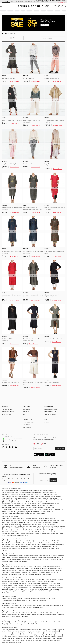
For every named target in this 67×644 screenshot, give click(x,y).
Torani (40, 509)
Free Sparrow (22, 615)
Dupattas (29, 559)
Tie (43, 574)
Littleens (43, 615)
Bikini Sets (60, 558)
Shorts (26, 569)
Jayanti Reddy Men (56, 534)
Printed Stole (6, 593)
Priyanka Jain (30, 507)
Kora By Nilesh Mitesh (22, 535)
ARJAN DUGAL (17, 528)
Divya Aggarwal (50, 506)
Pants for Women (43, 558)
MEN (12, 1)
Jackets (9, 559)
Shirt (8, 607)
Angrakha (28, 570)
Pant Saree (5, 561)
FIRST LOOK (5, 417)
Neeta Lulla (45, 504)
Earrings (11, 580)
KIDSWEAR (29, 1)
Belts (50, 587)
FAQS (45, 419)
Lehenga (19, 598)
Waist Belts (23, 589)
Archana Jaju (7, 511)
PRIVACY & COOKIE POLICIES (52, 417)
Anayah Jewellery (42, 545)
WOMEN (6, 1)
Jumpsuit (52, 570)
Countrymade (29, 518)
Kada (35, 587)
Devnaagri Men (26, 524)
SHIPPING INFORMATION (50, 409)
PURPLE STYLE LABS (7, 409)
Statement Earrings (30, 585)
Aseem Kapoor (41, 513)
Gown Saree (59, 559)
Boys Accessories (38, 607)
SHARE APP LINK (60, 448)
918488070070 (61, 2)
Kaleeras (60, 580)
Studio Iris (50, 511)
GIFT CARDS (26, 417)
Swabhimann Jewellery (53, 543)
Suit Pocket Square (8, 569)
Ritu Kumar (37, 500)
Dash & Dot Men (11, 518)
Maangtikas (53, 580)
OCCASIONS (26, 425)
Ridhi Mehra (31, 494)
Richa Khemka (21, 511)
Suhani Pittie (40, 548)
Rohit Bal (44, 500)
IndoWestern (41, 572)
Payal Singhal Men (46, 530)
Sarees (24, 556)
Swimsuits (22, 559)
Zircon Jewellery (33, 583)
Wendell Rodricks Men (27, 534)
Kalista (24, 496)
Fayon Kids (5, 613)
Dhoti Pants (33, 558)
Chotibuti (26, 613)
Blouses (42, 559)
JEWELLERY (20, 1)
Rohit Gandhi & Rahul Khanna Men (36, 532)
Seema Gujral (7, 502)
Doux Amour (59, 545)
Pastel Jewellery (44, 583)
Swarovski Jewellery (21, 583)
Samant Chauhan (31, 506)
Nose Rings (46, 580)
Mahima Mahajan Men (19, 530)
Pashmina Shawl (44, 591)
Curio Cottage (6, 541)
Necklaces (5, 580)
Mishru (53, 496)
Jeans (59, 569)
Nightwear (36, 559)
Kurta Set (48, 598)
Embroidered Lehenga (29, 598)
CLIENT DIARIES (27, 427)
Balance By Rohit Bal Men (42, 534)
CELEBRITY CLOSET (28, 419)
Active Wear (31, 574)
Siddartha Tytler (17, 502)
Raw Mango (6, 490)
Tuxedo (22, 570)
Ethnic (29, 572)
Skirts (4, 559)
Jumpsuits (15, 559)
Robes (22, 569)
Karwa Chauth (28, 624)
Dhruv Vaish (20, 518)
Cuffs (17, 580)
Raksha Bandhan (30, 622)
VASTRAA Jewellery (20, 543)
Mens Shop (5, 574)
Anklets (34, 581)
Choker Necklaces (17, 587)
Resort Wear (53, 558)
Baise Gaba (23, 494)
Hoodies (17, 569)
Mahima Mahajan (45, 496)
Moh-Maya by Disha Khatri (25, 541)
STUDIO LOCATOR (7, 414)
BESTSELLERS (26, 409)
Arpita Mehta (17, 509)
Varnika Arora (38, 541)
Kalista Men (48, 528)
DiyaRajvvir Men (27, 528)
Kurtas (31, 567)
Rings (27, 580)
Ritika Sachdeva (50, 548)
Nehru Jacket (13, 567)
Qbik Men (17, 526)
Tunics (13, 558)
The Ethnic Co (31, 522)
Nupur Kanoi (6, 498)
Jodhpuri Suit (15, 570)
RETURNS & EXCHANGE (50, 412)
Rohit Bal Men (48, 520)
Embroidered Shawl (56, 591)
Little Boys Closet (45, 613)
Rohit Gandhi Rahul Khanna (10, 504)
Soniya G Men (6, 534)
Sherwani (25, 567)
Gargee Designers (38, 528)
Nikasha (31, 504)
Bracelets (22, 580)
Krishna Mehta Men (15, 524)
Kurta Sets (18, 556)
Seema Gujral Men (52, 532)
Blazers (37, 569)
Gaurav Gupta (46, 502)
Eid (23, 622)
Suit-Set (43, 569)
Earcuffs (4, 581)
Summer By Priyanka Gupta (10, 494)
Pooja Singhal (24, 490)
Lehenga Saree (50, 559)
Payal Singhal (36, 502)
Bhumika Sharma (20, 506)
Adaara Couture (41, 511)
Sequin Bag (28, 591)
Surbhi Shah (40, 506)
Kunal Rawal (7, 522)
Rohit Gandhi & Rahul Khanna (56, 500)
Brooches (48, 574)
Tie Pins (57, 567)
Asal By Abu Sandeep (8, 492)
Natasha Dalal (14, 490)
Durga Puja (5, 624)
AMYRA (55, 547)
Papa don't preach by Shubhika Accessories (15, 548)
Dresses (48, 556)
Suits (35, 567)
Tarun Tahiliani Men (8, 526)
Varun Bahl (37, 504)
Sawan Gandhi (27, 509)
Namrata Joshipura (8, 506)
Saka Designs (50, 615)
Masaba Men (30, 530)
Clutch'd (4, 543)
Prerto (57, 548)
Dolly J (17, 492)
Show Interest (14, 81)
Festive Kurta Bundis (52, 572)
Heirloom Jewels (42, 581)
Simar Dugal (46, 509)
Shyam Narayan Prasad (9, 507)
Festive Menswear (15, 574)
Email (37, 444)
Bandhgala (36, 570)
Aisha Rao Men (7, 528)
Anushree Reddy (48, 490)
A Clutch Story (6, 547)
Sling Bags (38, 589)
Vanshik (20, 520)
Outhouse (11, 543)
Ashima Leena (23, 504)
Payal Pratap (34, 498)
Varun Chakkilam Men (9, 535)
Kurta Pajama (6, 570)
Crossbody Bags (47, 589)
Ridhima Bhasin (28, 500)
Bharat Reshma (47, 522)
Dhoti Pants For (23, 600)
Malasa (53, 509)
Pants (39, 567)
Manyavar (38, 494)
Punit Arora (55, 530)
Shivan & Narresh (48, 494)
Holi (8, 622)
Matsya (34, 509)
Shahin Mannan (23, 513)
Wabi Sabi (56, 520)
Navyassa (54, 613)
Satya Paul (32, 490)
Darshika (55, 522)
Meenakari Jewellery (8, 583)
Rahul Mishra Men (7, 532)
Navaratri (39, 622)
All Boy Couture (60, 615)
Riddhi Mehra (19, 500)
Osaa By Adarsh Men (49, 492)
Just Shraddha (6, 545)
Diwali (4, 622)
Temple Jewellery (55, 583)
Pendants (51, 581)
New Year (36, 624)
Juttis (54, 587)
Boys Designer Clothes (9, 605)
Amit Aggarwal (54, 504)
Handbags (11, 589)
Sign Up (53, 480)
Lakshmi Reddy (34, 613)
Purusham (39, 522)
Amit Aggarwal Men (49, 524)
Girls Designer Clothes (9, 598)
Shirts (19, 567)
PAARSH (37, 530)
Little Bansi (19, 613)
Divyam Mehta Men (50, 518)
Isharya (14, 541)
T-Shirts (32, 569)
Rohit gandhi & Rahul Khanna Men (33, 520)
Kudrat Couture (7, 530)
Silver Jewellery (19, 585)
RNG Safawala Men (19, 532)
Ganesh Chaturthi (55, 622)
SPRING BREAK (16, 534)
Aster (28, 543)
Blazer (4, 607)
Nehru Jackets (32, 605)
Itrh (27, 511)
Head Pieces (12, 581)
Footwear (38, 574)
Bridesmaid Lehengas (23, 558)
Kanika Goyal (21, 507)
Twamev (14, 522)
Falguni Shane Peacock (27, 492)
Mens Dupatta (44, 570)
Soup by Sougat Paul (41, 507)
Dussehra (46, 622)
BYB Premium (25, 617)
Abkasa (62, 526)
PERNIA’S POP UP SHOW (9, 412)
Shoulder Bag (19, 591)
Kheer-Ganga (21, 522)
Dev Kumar (5, 524)
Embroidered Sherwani (50, 605)
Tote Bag (11, 591)
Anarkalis (11, 556)
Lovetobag (51, 545)
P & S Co (12, 613)
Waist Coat (51, 567)
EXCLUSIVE (26, 412)
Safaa (14, 511)
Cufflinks (23, 572)
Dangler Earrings (42, 585)
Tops (3, 558)
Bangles (32, 580)
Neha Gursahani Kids (33, 615)
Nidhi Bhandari (16, 547)
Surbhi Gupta (60, 509)
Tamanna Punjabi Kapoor (10, 513)
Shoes (40, 587)
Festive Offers (23, 561)
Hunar (33, 543)
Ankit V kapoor (39, 518)
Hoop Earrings (6, 587)
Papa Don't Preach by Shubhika (19, 498)
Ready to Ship (14, 561)
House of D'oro (16, 545)
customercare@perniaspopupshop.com (15, 441)
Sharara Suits (40, 598)
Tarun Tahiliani (27, 502)
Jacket (60, 605)
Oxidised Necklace (29, 587)
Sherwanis (42, 556)
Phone (45, 444)
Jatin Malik (24, 526)
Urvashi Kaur (32, 513)
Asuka (62, 520)
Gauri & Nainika (7, 496)
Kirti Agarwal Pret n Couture (11, 617)
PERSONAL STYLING (28, 422)
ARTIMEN (57, 526)
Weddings (20, 624)
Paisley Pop (32, 548)
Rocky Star (38, 492)
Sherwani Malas (15, 572)
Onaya (56, 494)
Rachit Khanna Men (48, 526)
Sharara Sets (60, 556)
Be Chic (31, 547)
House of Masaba (7, 509)
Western (34, 572)
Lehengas (5, 556)
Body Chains (20, 581)
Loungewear (6, 572)
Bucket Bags (56, 589)
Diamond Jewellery (8, 585)
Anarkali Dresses (7, 600)
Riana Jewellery (31, 545)
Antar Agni (39, 490)
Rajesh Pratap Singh (8, 500)
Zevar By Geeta (40, 543)
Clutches (5, 589)
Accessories (59, 570)
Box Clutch (35, 591)
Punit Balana (42, 498)
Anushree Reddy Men (35, 526)
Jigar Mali (32, 511)
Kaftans (8, 558)
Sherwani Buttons (51, 569)
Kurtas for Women (32, 556)
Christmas (13, 624)
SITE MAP (46, 422)
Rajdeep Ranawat (52, 498)
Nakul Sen (59, 496)
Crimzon (5, 550)
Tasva (4, 518)
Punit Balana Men (37, 524)
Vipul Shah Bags (47, 547)
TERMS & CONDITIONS (50, 414)
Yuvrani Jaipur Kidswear (9, 615)
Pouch (17, 589)
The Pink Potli (56, 541)
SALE (24, 414)
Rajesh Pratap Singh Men (9, 520)
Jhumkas (50, 585)
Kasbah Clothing (57, 528)
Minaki (23, 545)
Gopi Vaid (51, 507)
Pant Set (24, 574)
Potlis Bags (60, 587)
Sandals (45, 587)
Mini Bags (5, 591)
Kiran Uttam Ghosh (33, 496)
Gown (53, 556)
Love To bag (47, 541)
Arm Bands (28, 581)
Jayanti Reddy (17, 496)
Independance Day (16, 622)
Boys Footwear (27, 607)
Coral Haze (38, 547)
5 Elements (24, 547)
